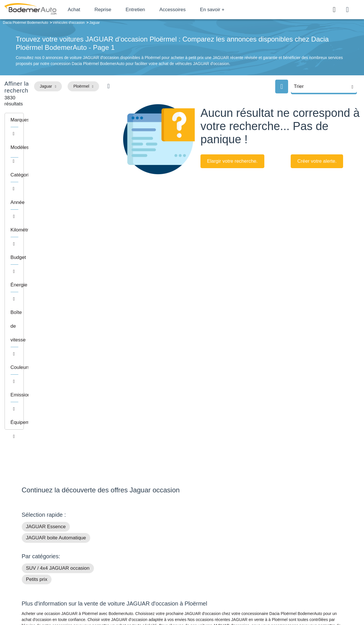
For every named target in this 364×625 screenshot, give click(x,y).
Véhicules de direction (226, 567)
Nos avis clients (39, 561)
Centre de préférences (186, 601)
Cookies (246, 601)
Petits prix (37, 389)
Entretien (156, 10)
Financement (145, 567)
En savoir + (233, 10)
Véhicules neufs (221, 575)
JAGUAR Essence (46, 336)
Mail (32, 550)
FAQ (138, 584)
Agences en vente (295, 584)
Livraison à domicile (297, 567)
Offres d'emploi (147, 575)
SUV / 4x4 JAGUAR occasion (58, 378)
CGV (307, 601)
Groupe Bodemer (149, 549)
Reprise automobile (296, 558)
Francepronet (79, 602)
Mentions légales (222, 601)
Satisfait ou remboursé (299, 549)
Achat (94, 10)
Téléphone (63, 550)
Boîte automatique (223, 558)
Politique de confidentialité (278, 601)
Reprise (123, 10)
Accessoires (193, 10)
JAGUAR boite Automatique (56, 347)
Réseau (141, 558)
